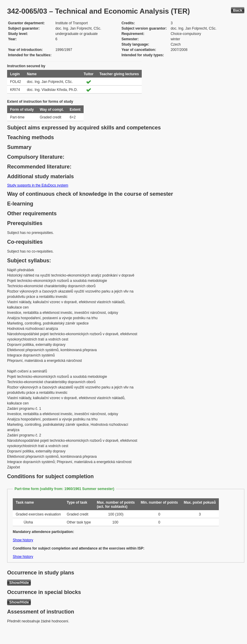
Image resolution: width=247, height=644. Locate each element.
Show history (23, 540)
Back (238, 10)
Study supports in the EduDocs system (38, 185)
